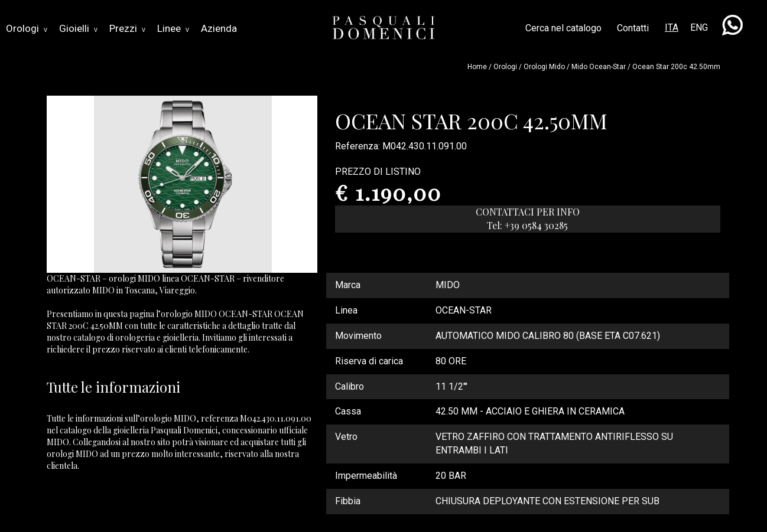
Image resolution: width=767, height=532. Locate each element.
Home (477, 67)
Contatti (633, 28)
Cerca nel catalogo (563, 28)
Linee (173, 28)
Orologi (27, 28)
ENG (699, 27)
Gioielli (78, 28)
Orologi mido (544, 67)
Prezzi (127, 28)
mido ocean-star (599, 67)
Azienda (219, 28)
